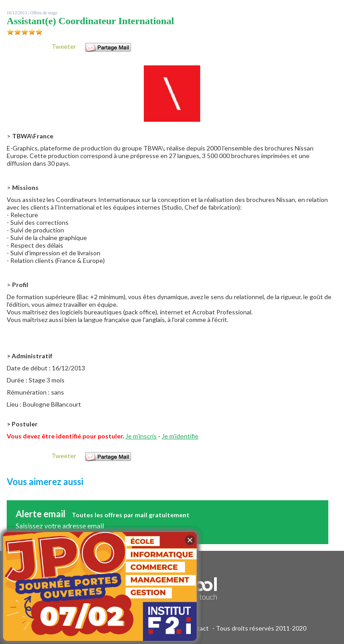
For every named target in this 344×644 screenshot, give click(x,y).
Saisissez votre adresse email (60, 526)
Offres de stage (44, 13)
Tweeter (64, 46)
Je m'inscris (141, 436)
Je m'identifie (180, 436)
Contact (197, 628)
